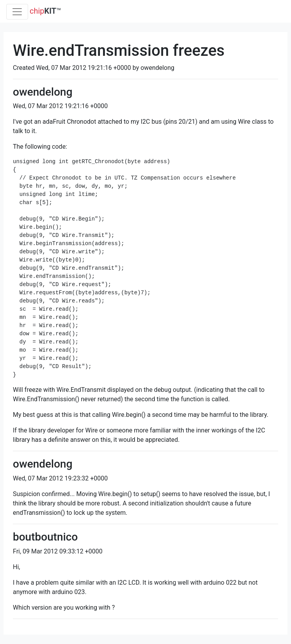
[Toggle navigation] (17, 12)
